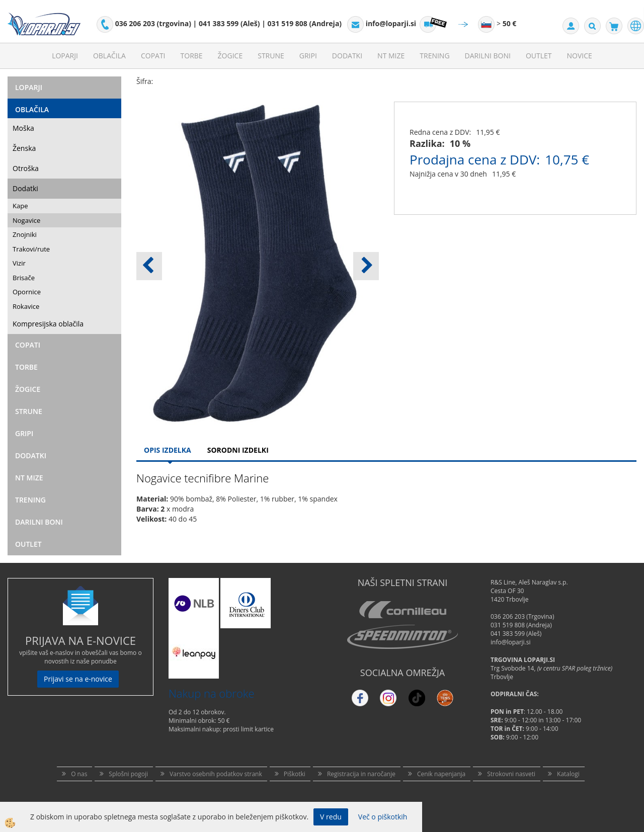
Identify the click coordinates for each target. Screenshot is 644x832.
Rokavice (26, 306)
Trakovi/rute (31, 249)
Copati (153, 56)
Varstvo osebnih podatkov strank (216, 774)
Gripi (308, 56)
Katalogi (568, 774)
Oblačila (109, 56)
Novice (580, 56)
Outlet (539, 56)
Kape (20, 206)
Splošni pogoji (128, 774)
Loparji (65, 56)
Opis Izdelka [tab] (168, 450)
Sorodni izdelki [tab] (238, 450)
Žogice (230, 56)
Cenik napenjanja (441, 774)
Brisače (24, 278)
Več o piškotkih (383, 817)
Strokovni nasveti (511, 774)
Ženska (24, 148)
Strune (271, 56)
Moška (23, 128)
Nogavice (26, 220)
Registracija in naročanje (361, 774)
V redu (331, 817)
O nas (79, 774)
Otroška (26, 168)
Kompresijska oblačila (48, 324)
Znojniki (25, 234)
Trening (434, 56)
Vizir (19, 263)
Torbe (192, 56)
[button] (366, 266)
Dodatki (347, 56)
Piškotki (295, 774)
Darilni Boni (488, 56)
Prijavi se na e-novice (78, 679)
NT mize (391, 56)
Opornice (27, 292)
